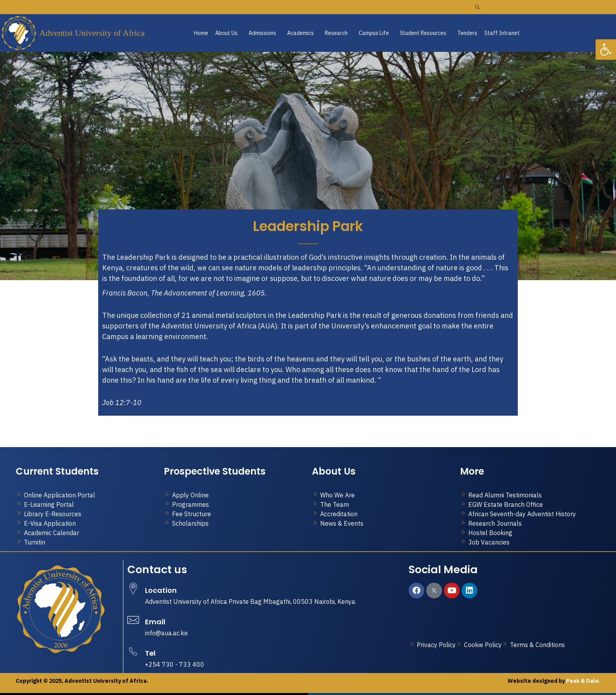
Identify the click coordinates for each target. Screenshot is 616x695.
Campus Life (374, 33)
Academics (301, 33)
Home (201, 33)
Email (155, 622)
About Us (226, 33)
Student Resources (423, 33)
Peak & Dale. (583, 681)
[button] (228, 33)
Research (336, 33)
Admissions (262, 33)
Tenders (467, 33)
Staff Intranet (502, 33)
